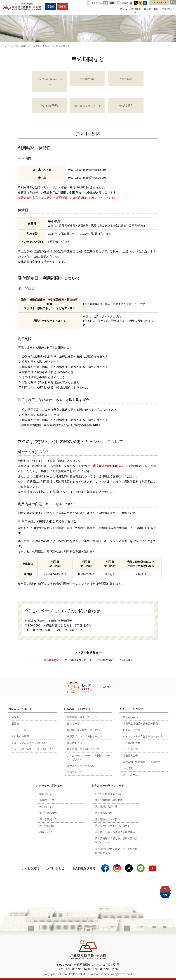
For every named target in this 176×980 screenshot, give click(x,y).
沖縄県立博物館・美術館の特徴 (140, 723)
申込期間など (51, 660)
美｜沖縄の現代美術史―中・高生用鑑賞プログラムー (116, 851)
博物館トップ (47, 800)
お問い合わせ (56, 868)
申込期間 (126, 106)
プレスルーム (130, 774)
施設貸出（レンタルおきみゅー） (86, 736)
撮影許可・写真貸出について (83, 749)
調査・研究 (46, 832)
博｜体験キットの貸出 (107, 819)
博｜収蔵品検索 (48, 813)
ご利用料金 (126, 660)
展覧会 (148, 9)
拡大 (112, 3)
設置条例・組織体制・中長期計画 (142, 762)
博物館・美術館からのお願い (83, 730)
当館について (168, 9)
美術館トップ (47, 806)
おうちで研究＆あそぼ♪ (108, 794)
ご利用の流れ (106, 660)
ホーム (124, 9)
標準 (105, 3)
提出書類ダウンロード (79, 660)
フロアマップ (75, 772)
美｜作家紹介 (47, 826)
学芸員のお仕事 (132, 743)
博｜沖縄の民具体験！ (107, 806)
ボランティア (130, 749)
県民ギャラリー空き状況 (81, 766)
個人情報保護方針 (84, 868)
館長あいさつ (130, 717)
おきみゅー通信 (132, 730)
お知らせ (17, 717)
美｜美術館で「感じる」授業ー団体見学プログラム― (116, 840)
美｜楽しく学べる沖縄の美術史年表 (115, 832)
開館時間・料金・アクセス (82, 717)
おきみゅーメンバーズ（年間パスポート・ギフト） (88, 758)
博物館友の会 (130, 755)
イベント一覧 (19, 730)
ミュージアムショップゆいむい (29, 743)
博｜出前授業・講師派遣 (109, 800)
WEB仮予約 (50, 106)
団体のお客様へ (76, 743)
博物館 (50, 6)
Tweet (105, 687)
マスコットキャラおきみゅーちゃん (143, 736)
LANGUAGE (158, 2)
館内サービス (75, 723)
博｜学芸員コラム (49, 819)
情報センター (47, 794)
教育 (156, 9)
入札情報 (128, 768)
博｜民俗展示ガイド (106, 813)
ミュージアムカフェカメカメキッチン (33, 749)
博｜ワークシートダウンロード (112, 826)
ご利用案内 (136, 9)
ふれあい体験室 (20, 736)
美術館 (62, 6)
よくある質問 (30, 868)
